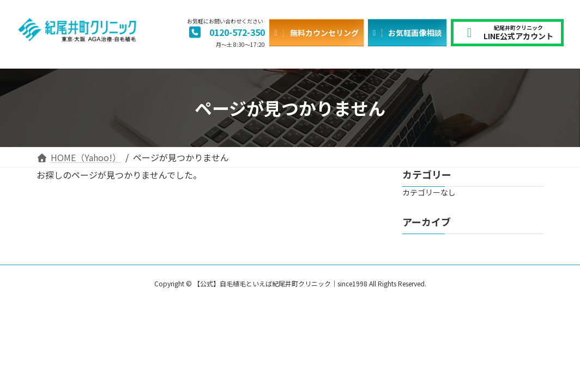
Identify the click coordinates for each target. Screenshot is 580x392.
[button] (226, 33)
